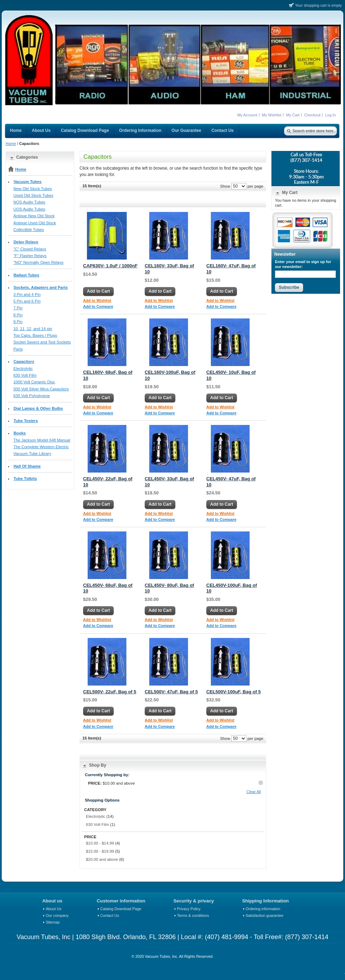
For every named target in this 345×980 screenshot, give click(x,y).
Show (225, 186)
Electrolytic (96, 816)
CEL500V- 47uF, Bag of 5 (171, 692)
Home (11, 144)
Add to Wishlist (97, 300)
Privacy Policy (189, 909)
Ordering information (263, 909)
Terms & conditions (193, 915)
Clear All (254, 792)
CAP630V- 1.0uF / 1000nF (110, 266)
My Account (247, 115)
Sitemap (53, 922)
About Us (54, 909)
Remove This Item (261, 783)
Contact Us (110, 915)
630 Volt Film (98, 824)
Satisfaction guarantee (265, 915)
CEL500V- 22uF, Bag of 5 (110, 692)
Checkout (312, 115)
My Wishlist (272, 115)
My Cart (293, 115)
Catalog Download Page (121, 909)
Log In (330, 115)
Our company (57, 915)
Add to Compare (98, 306)
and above (102, 859)
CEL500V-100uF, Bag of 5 (234, 692)
